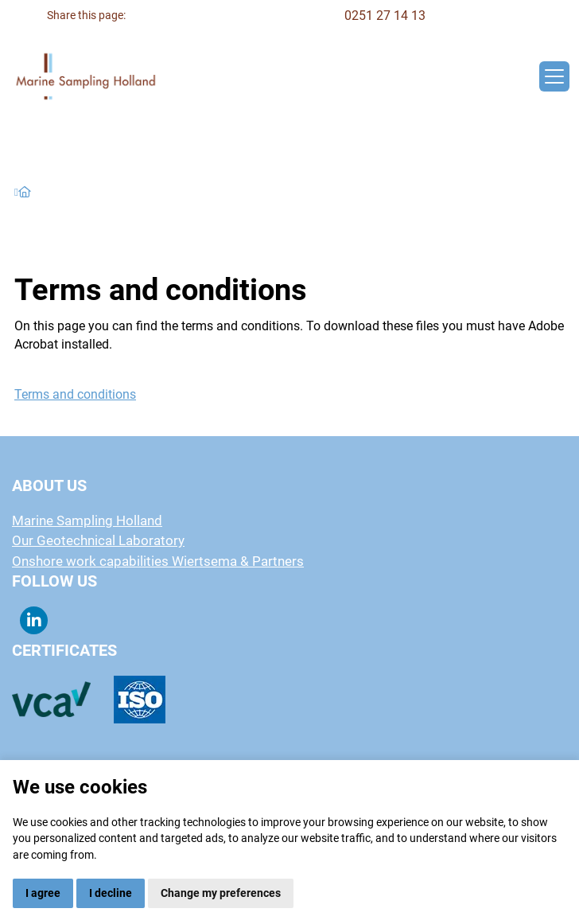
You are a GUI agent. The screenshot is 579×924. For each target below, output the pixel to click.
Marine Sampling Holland (87, 520)
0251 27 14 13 (385, 16)
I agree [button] (43, 893)
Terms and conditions (75, 394)
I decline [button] (111, 893)
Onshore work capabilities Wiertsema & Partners (158, 561)
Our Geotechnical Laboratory (98, 540)
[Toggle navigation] (554, 76)
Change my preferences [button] (221, 893)
